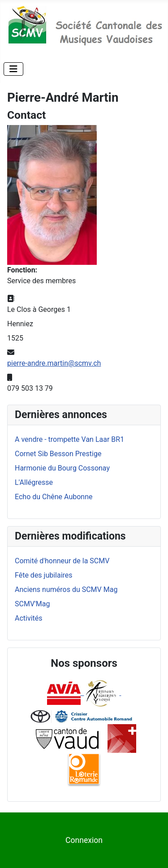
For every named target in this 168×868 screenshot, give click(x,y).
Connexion (84, 840)
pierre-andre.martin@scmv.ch (54, 363)
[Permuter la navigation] (13, 69)
